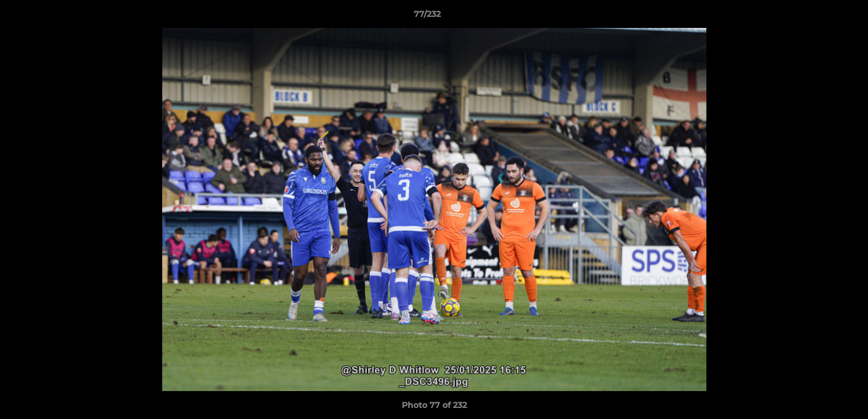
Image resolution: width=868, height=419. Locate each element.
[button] (819, 17)
